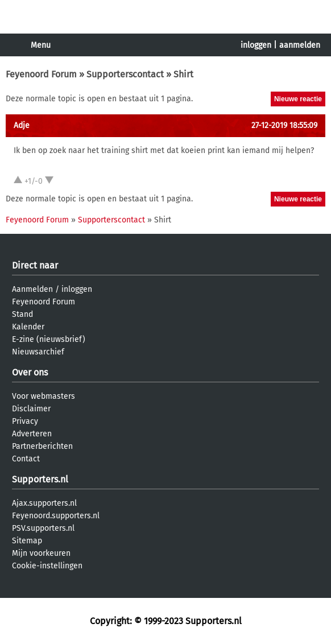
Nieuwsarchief (38, 352)
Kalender (28, 327)
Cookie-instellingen (47, 566)
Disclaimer (31, 409)
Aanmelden (32, 289)
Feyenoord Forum (41, 74)
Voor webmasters (44, 396)
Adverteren (32, 434)
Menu (41, 45)
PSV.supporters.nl (43, 528)
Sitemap (27, 541)
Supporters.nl (40, 479)
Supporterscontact (125, 74)
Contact (26, 459)
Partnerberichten (42, 446)
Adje (22, 125)
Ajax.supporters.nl (44, 503)
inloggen (256, 45)
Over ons (30, 372)
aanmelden (300, 45)
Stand (22, 314)
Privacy (25, 421)
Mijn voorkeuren (41, 553)
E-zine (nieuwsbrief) (49, 339)
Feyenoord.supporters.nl (56, 516)
